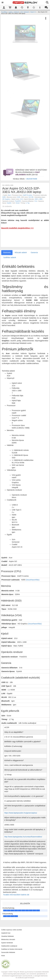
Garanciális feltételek (8, 952)
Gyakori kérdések (7, 943)
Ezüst (18, 203)
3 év (36, 201)
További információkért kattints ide (16, 895)
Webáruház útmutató (8, 940)
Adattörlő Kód (6, 933)
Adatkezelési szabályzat (9, 946)
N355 (4, 197)
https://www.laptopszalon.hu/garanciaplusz (21, 813)
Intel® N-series (27, 195)
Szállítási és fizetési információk (12, 949)
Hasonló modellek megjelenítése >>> (17, 228)
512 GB (31, 197)
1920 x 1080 (38, 199)
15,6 (21, 199)
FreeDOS (18, 201)
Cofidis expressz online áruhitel (12, 930)
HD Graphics (6, 199)
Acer (9, 195)
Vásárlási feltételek (8, 936)
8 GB (18, 197)
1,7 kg (27, 203)
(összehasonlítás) (33, 580)
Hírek (3, 956)
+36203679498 (31, 179)
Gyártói (9, 203)
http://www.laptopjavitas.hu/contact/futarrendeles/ (23, 837)
